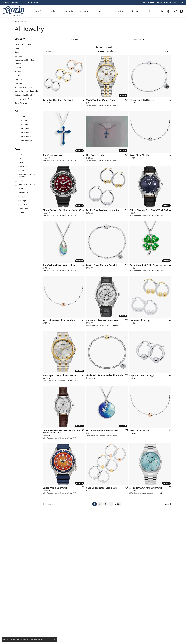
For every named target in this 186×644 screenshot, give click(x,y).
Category (20, 39)
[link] (11, 2)
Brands (18, 149)
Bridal (53, 11)
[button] (163, 11)
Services (135, 11)
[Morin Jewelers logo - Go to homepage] (14, 11)
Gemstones (86, 11)
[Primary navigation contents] (93, 11)
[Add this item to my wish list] (82, 100)
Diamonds (68, 11)
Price (17, 111)
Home (17, 21)
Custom (120, 11)
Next (167, 51)
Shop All (38, 11)
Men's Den (104, 11)
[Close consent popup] (54, 640)
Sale (149, 11)
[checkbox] (20, 116)
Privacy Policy (38, 639)
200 (119, 504)
